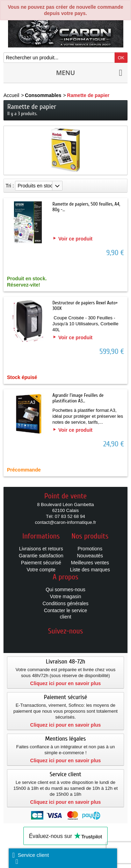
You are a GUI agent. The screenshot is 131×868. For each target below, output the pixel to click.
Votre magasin (66, 596)
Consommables (43, 95)
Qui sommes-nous (66, 589)
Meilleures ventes (90, 563)
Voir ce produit (75, 239)
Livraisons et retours (41, 549)
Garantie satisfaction (41, 556)
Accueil (11, 95)
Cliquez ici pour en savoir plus (65, 683)
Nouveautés (90, 556)
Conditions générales (66, 603)
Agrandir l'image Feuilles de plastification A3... (78, 398)
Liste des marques (90, 570)
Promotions (90, 549)
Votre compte (41, 570)
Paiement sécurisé (41, 563)
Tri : (10, 186)
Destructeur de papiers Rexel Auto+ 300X (85, 306)
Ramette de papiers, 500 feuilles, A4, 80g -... (86, 207)
